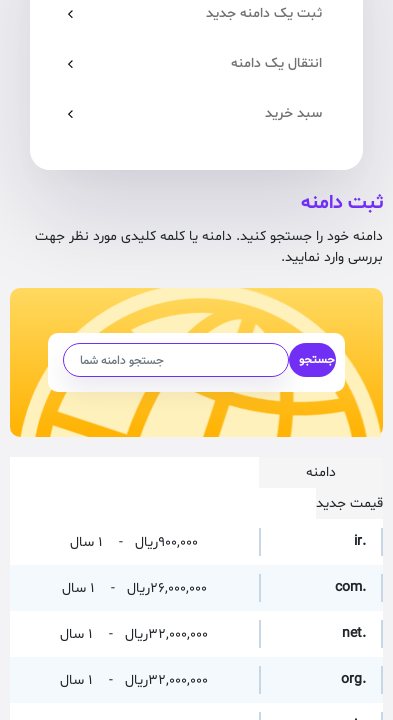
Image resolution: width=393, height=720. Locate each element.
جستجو (317, 360)
